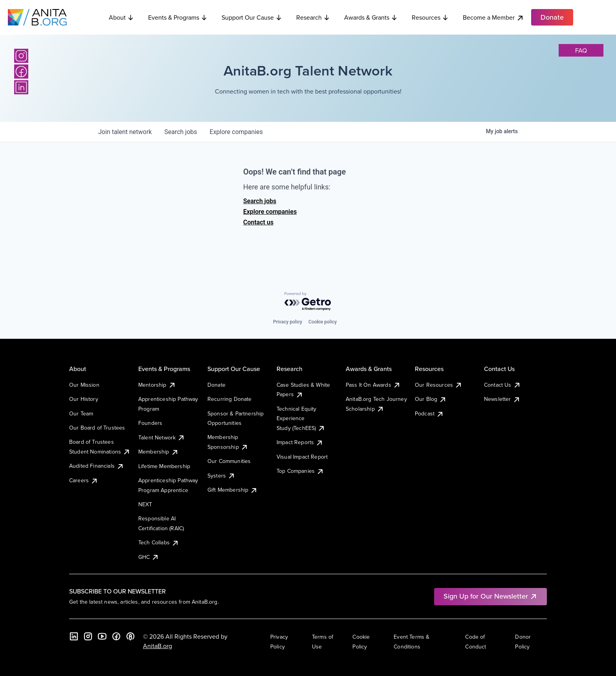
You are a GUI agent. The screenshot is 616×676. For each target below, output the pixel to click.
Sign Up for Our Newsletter (490, 596)
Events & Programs (178, 17)
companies (236, 132)
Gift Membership (233, 490)
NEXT (145, 504)
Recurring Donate (230, 399)
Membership (159, 452)
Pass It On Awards (373, 385)
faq (581, 50)
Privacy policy (288, 322)
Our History (84, 399)
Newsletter (502, 399)
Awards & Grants (371, 17)
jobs (181, 132)
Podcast (429, 413)
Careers (84, 480)
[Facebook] (21, 72)
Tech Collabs (159, 542)
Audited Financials (97, 466)
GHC (149, 557)
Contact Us (502, 385)
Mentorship (157, 385)
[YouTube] (102, 636)
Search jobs (260, 201)
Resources (430, 17)
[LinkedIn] (21, 87)
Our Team (81, 413)
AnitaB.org (158, 646)
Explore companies (270, 212)
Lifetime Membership (164, 466)
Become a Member (493, 17)
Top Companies (300, 471)
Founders (150, 423)
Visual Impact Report (302, 457)
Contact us (258, 222)
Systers (221, 476)
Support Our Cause (252, 17)
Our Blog (431, 399)
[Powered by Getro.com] (308, 302)
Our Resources (439, 385)
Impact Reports (300, 442)
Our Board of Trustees (97, 428)
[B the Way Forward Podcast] (130, 636)
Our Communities (229, 461)
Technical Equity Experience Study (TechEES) (301, 418)
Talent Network (162, 437)
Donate (216, 385)
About (121, 17)
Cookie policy (323, 322)
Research (313, 17)
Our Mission (84, 385)
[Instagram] (21, 56)
